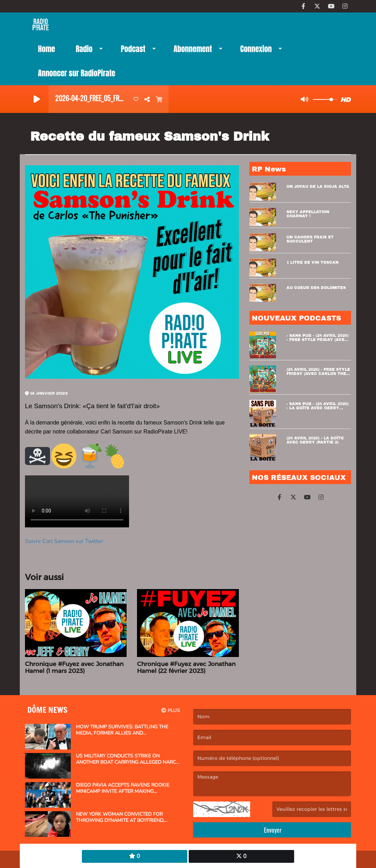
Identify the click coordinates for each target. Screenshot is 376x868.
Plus (171, 710)
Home (47, 49)
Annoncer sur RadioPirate (77, 73)
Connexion (256, 49)
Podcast (133, 49)
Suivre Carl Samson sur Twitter (64, 541)
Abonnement (193, 49)
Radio (84, 49)
